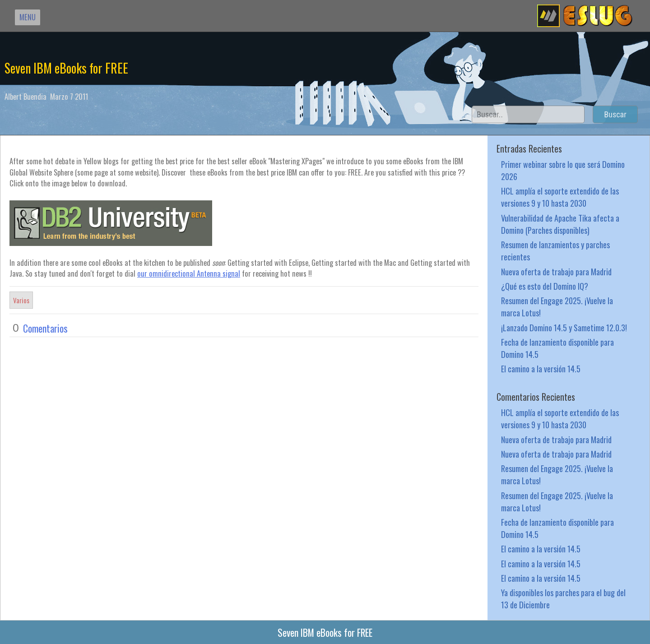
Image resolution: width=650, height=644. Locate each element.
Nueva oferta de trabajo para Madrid (556, 271)
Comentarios (45, 328)
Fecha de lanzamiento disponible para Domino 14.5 (557, 348)
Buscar (615, 114)
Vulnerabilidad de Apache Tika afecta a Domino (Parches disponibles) (560, 224)
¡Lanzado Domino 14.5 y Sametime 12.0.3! (564, 327)
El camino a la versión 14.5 (541, 368)
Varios (21, 300)
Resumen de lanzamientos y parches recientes (555, 250)
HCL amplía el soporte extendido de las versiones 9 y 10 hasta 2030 (560, 197)
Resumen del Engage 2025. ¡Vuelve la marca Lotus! (557, 306)
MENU (28, 17)
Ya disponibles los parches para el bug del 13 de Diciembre (563, 598)
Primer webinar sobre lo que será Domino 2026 (563, 170)
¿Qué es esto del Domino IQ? (545, 286)
